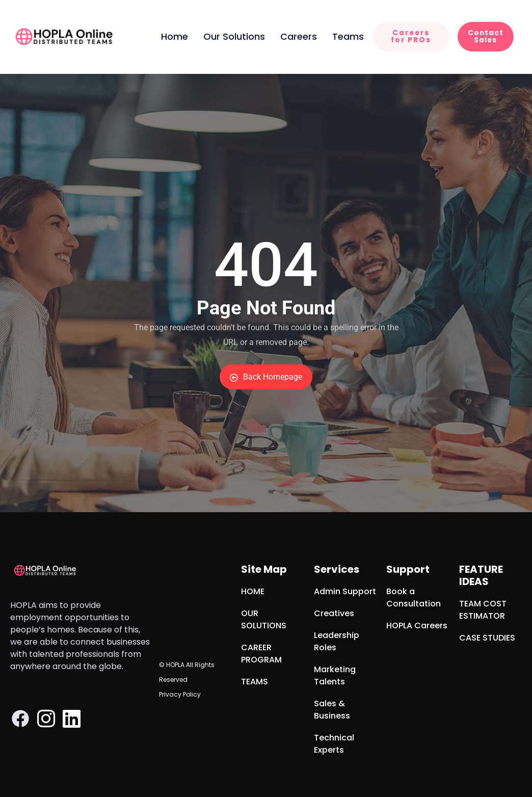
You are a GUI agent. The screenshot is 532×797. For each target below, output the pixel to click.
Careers (299, 36)
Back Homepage (266, 377)
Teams (348, 36)
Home (175, 36)
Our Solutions (234, 36)
